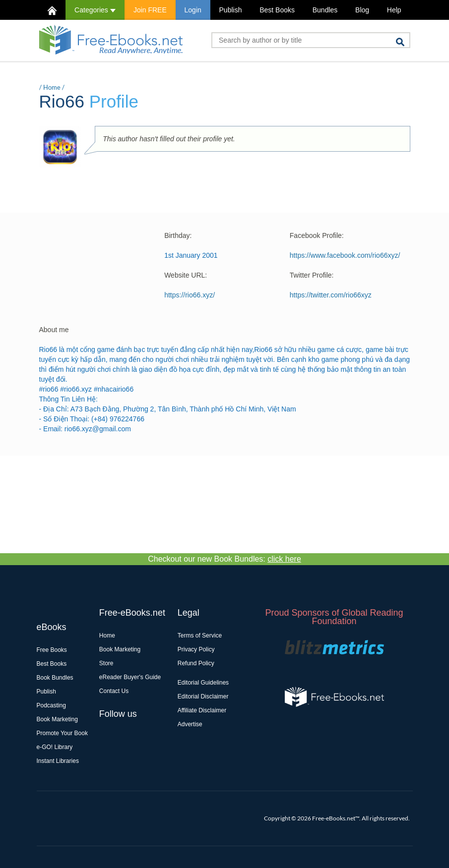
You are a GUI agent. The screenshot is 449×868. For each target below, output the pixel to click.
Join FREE (150, 10)
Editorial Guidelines (203, 683)
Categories (95, 10)
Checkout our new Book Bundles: (224, 559)
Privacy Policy (196, 649)
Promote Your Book (62, 733)
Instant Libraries (58, 761)
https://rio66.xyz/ (190, 295)
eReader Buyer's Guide (130, 677)
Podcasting (51, 705)
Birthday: (178, 235)
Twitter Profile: (312, 275)
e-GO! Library (55, 747)
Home (52, 87)
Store (106, 663)
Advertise (190, 724)
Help (394, 10)
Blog (362, 10)
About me (54, 330)
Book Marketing (57, 719)
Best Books (277, 10)
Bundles (325, 10)
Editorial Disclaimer (203, 696)
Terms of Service (200, 636)
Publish (231, 10)
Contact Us (114, 691)
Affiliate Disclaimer (202, 710)
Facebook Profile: (317, 235)
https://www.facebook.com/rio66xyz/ (345, 255)
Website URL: (186, 275)
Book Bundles (55, 678)
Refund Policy (196, 663)
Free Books (52, 650)
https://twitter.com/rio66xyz (331, 295)
